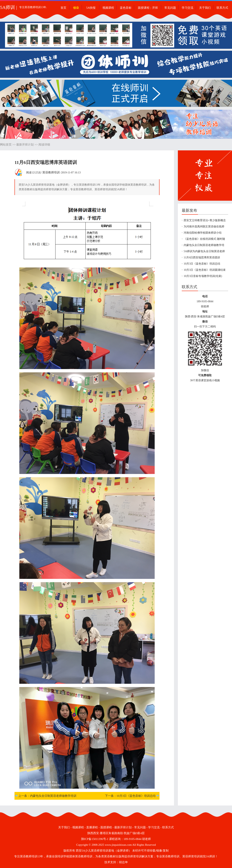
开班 (155, 8)
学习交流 (188, 8)
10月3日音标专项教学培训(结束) (203, 276)
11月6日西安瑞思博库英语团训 (202, 257)
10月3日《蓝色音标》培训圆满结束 (205, 270)
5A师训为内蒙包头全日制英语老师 (204, 251)
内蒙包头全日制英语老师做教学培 (204, 245)
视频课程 (108, 8)
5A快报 (91, 8)
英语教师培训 (51, 172)
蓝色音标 (126, 8)
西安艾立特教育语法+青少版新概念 (205, 220)
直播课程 (92, 827)
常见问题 (170, 8)
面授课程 (144, 8)
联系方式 (222, 8)
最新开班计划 (25, 145)
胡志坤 (123, 862)
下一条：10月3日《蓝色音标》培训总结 (130, 796)
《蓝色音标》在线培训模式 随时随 (204, 239)
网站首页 (6, 145)
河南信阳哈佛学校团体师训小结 (203, 233)
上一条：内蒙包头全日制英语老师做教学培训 (47, 796)
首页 (63, 8)
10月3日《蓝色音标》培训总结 (202, 264)
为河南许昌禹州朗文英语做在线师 (204, 227)
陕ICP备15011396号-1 (95, 839)
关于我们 (205, 8)
